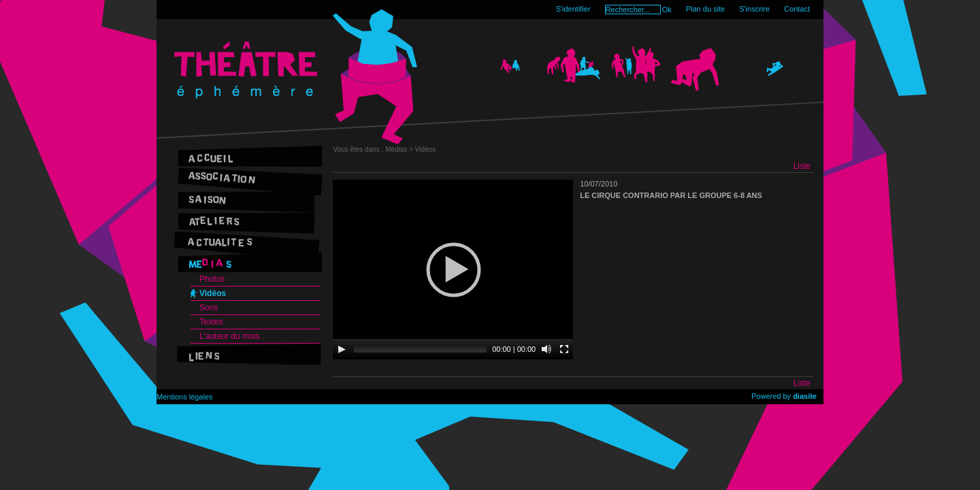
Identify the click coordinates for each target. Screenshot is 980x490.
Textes (211, 322)
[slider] (420, 349)
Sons (209, 308)
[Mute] (546, 349)
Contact (797, 9)
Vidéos (213, 293)
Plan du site (705, 9)
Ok (667, 10)
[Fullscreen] (564, 349)
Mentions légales (185, 397)
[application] (453, 269)
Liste (802, 166)
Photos (212, 279)
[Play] (342, 349)
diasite (805, 396)
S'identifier (573, 9)
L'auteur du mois (229, 336)
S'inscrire (754, 9)
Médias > (400, 149)
